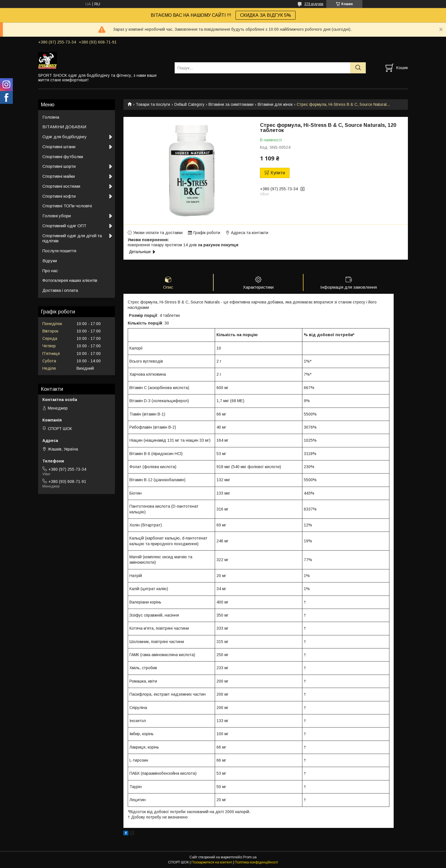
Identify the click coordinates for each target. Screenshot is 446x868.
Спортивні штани (59, 147)
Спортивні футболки (63, 157)
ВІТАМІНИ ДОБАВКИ (64, 127)
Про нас (50, 271)
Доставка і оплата (60, 290)
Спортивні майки (59, 176)
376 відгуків (314, 4)
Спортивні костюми (61, 186)
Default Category (189, 104)
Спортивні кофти (59, 196)
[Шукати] (358, 68)
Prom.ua (250, 857)
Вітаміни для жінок (275, 104)
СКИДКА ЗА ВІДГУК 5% (266, 15)
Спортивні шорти (59, 166)
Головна (51, 117)
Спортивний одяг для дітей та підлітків (72, 238)
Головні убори (57, 216)
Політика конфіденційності (256, 863)
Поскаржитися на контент (212, 863)
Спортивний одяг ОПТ (64, 226)
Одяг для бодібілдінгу (65, 137)
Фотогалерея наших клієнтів (70, 280)
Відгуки (50, 261)
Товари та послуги (153, 104)
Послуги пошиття (59, 251)
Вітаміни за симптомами (231, 104)
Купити (278, 173)
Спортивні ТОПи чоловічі (67, 206)
